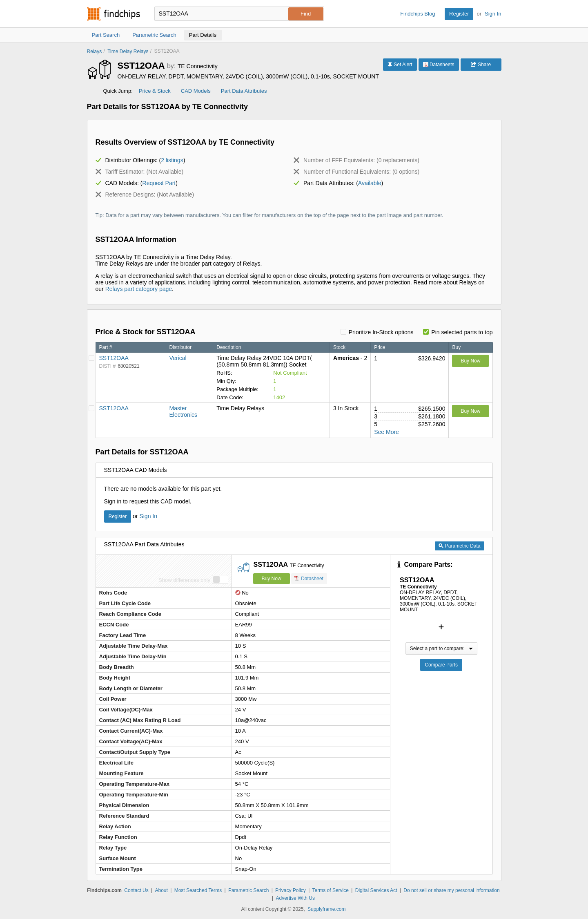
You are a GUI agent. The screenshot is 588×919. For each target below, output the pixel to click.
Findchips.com (114, 14)
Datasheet (309, 578)
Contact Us (136, 890)
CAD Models (196, 91)
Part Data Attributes (244, 91)
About (161, 890)
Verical (178, 358)
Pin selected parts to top (462, 332)
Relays (95, 51)
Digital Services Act (376, 890)
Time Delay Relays (128, 51)
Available (370, 183)
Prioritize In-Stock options (381, 332)
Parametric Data (459, 546)
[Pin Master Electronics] (91, 408)
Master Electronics (183, 411)
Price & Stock (155, 91)
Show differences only (184, 580)
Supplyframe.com (326, 909)
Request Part (159, 183)
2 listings (172, 160)
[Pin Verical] (91, 358)
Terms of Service (331, 890)
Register (459, 14)
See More (386, 432)
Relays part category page (139, 289)
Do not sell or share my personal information (451, 890)
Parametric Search (248, 890)
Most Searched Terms (198, 890)
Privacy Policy (291, 890)
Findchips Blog (418, 14)
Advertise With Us (295, 898)
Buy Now (470, 361)
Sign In (493, 14)
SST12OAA (114, 358)
